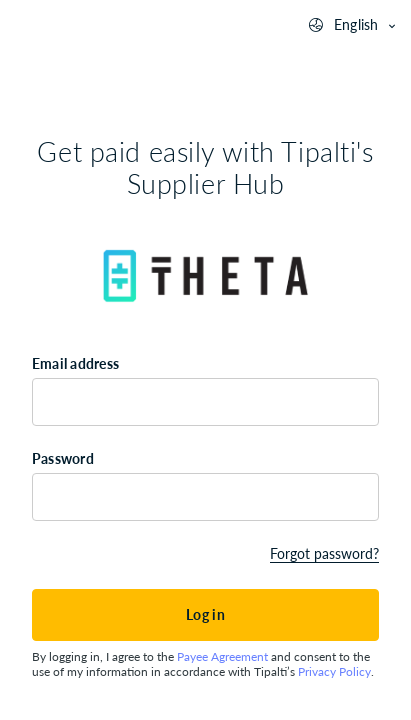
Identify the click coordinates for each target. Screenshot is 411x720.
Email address (75, 363)
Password (63, 458)
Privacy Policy (334, 671)
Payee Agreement (222, 656)
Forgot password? (324, 553)
